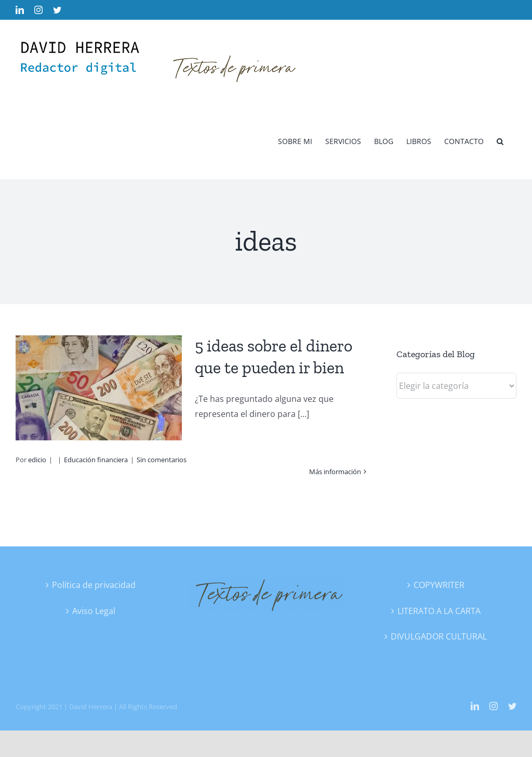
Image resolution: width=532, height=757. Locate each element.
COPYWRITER (439, 585)
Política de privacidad (94, 585)
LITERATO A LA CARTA (439, 611)
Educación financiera (96, 460)
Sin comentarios (162, 460)
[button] (500, 141)
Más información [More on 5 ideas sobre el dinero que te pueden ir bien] (335, 472)
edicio (37, 460)
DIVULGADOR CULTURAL (439, 636)
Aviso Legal (94, 611)
